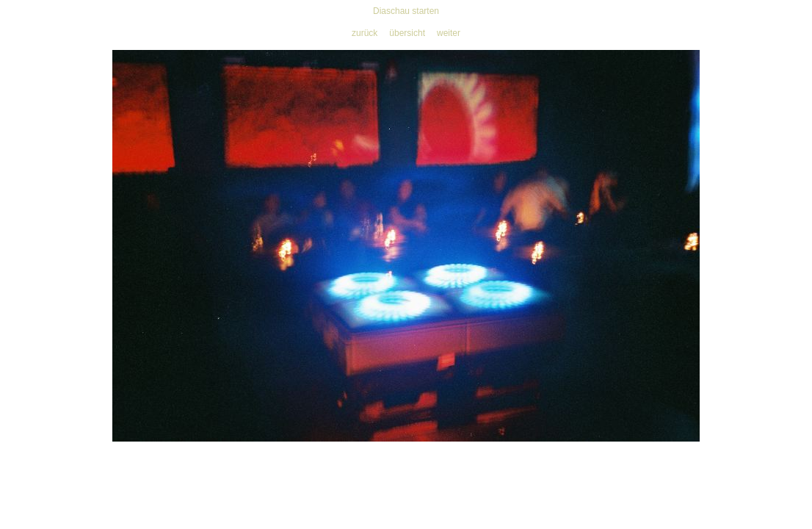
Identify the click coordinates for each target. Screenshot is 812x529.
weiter (449, 33)
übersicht (407, 33)
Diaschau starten (406, 11)
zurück (365, 33)
